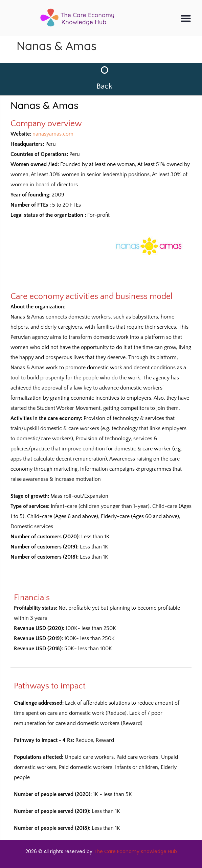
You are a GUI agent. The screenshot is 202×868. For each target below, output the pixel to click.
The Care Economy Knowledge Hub (135, 851)
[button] (186, 18)
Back (104, 86)
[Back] (105, 70)
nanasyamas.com (53, 134)
